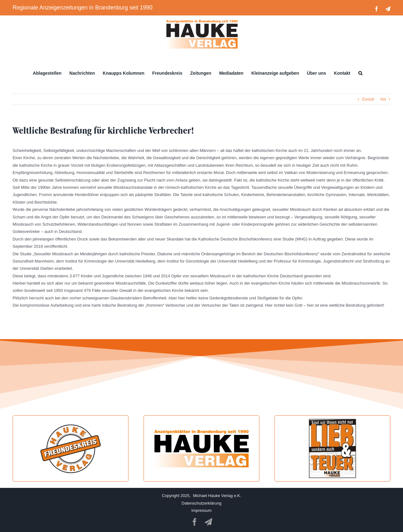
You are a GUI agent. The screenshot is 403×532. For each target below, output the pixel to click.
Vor (383, 99)
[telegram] (208, 522)
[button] (360, 73)
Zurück (368, 99)
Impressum (201, 510)
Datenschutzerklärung (201, 503)
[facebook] (195, 522)
